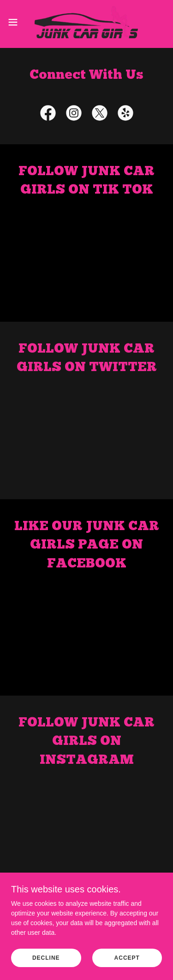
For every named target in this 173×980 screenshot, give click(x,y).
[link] (86, 22)
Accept (127, 958)
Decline (46, 958)
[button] (16, 22)
